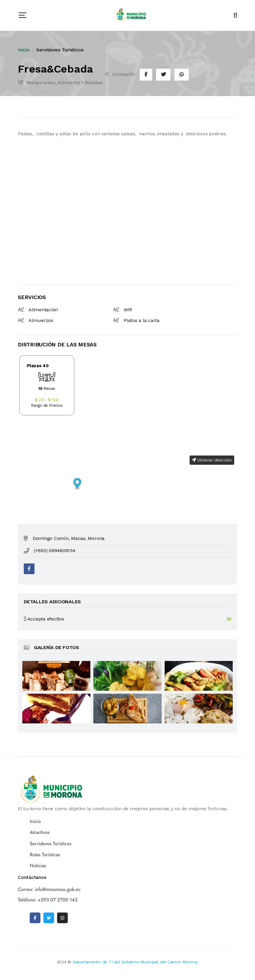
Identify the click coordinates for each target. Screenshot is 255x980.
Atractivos (40, 832)
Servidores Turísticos (60, 50)
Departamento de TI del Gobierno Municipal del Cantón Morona (135, 962)
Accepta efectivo (44, 619)
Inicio (24, 50)
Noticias (38, 866)
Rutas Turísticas (45, 855)
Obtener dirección (212, 460)
